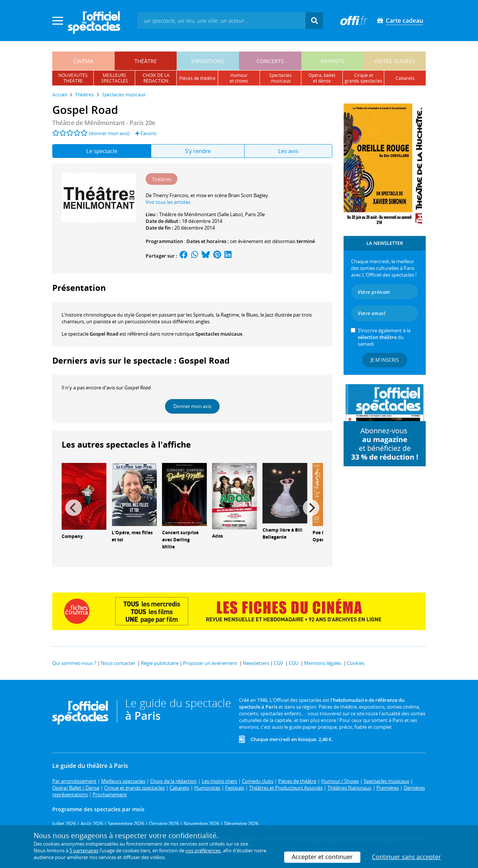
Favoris (146, 133)
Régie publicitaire (160, 663)
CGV (278, 663)
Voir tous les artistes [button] (168, 202)
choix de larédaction (156, 78)
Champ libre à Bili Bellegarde (283, 533)
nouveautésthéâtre (73, 78)
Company (72, 536)
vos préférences (203, 850)
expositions (208, 61)
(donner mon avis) (109, 133)
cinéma (83, 61)
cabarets (405, 78)
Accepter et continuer (322, 857)
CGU (294, 663)
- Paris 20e (104, 123)
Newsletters (256, 663)
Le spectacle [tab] (102, 151)
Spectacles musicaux (219, 334)
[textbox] (221, 20)
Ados (218, 536)
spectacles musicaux (280, 78)
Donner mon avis (192, 406)
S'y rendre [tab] (198, 151)
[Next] (311, 508)
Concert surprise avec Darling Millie (180, 540)
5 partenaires (84, 850)
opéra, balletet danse (322, 78)
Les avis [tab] (288, 151)
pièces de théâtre (197, 78)
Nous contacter (118, 663)
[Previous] (74, 508)
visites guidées (395, 61)
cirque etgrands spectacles (364, 78)
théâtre (146, 61)
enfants (332, 61)
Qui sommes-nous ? (74, 663)
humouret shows (239, 78)
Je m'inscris (385, 360)
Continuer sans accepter (406, 857)
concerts (270, 61)
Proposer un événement (210, 663)
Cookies (356, 663)
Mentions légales (323, 663)
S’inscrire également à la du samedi (384, 337)
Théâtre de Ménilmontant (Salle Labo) (201, 214)
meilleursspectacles (115, 78)
